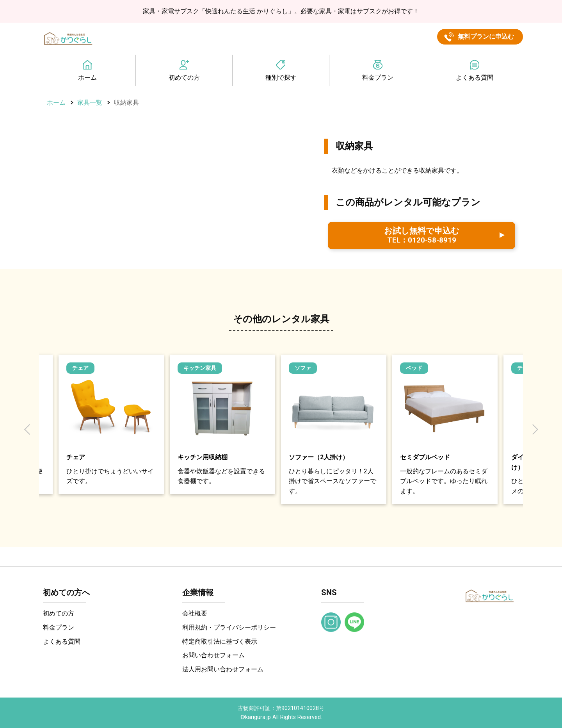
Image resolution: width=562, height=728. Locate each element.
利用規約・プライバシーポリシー (229, 627)
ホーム (87, 78)
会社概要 (195, 613)
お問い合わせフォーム (213, 655)
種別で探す (281, 78)
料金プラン (378, 78)
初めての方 (184, 78)
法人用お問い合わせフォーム (223, 669)
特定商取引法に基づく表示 (220, 641)
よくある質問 (475, 78)
